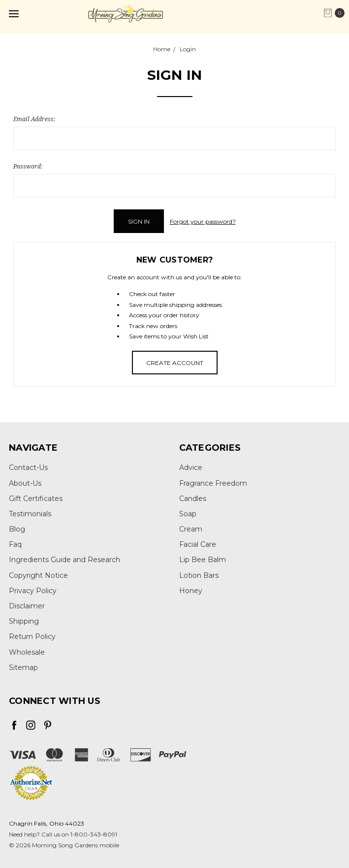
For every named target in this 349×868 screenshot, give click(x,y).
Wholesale (27, 652)
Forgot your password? (203, 221)
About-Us (25, 483)
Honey (191, 591)
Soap (188, 514)
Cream (191, 529)
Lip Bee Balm (203, 560)
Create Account (175, 363)
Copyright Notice (38, 575)
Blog (17, 529)
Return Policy (32, 636)
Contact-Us (28, 467)
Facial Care (198, 544)
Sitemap (23, 668)
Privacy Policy (33, 591)
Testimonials (30, 514)
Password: (28, 166)
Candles (193, 499)
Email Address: (34, 119)
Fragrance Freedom (213, 483)
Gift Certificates (36, 499)
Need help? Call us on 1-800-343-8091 (63, 834)
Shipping (24, 621)
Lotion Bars (199, 575)
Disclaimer (27, 606)
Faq (15, 544)
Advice (191, 467)
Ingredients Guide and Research (64, 560)
